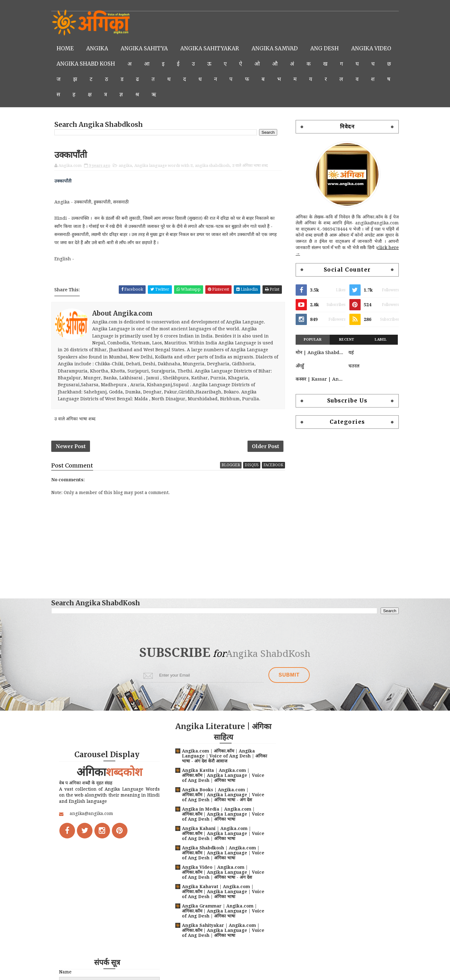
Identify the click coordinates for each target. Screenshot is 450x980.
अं (345, 64)
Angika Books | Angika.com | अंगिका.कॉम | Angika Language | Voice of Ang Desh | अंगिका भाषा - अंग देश (221, 795)
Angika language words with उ (164, 165)
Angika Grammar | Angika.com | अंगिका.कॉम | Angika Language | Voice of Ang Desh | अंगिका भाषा (221, 911)
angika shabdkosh (213, 165)
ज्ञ (185, 94)
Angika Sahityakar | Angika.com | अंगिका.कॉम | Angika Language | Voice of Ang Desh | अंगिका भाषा (221, 931)
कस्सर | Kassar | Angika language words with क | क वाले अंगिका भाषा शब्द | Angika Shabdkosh (320, 379)
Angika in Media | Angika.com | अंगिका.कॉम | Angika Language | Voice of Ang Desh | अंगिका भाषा (221, 814)
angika (126, 165)
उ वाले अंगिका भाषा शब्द (250, 165)
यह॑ (350, 352)
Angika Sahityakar (210, 48)
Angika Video (77, 64)
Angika (97, 48)
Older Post (265, 446)
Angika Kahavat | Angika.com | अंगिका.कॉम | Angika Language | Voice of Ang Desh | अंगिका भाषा (221, 892)
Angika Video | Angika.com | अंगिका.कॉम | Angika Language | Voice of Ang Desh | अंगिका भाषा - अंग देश (221, 872)
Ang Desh (325, 48)
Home (65, 48)
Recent (346, 340)
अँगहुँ (300, 366)
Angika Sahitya (145, 48)
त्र (169, 94)
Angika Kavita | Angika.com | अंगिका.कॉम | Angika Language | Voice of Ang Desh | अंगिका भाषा (221, 776)
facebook (272, 465)
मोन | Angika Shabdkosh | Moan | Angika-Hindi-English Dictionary (320, 352)
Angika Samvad (275, 48)
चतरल (353, 366)
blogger (230, 465)
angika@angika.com (92, 814)
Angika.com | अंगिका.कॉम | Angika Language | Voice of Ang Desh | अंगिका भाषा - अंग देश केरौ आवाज (217, 756)
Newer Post (71, 446)
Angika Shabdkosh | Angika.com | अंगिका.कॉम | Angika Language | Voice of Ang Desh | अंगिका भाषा (221, 853)
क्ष (153, 94)
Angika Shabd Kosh (139, 64)
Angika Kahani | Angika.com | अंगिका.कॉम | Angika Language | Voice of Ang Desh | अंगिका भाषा (221, 834)
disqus (251, 465)
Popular (312, 340)
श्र (201, 94)
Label (380, 340)
